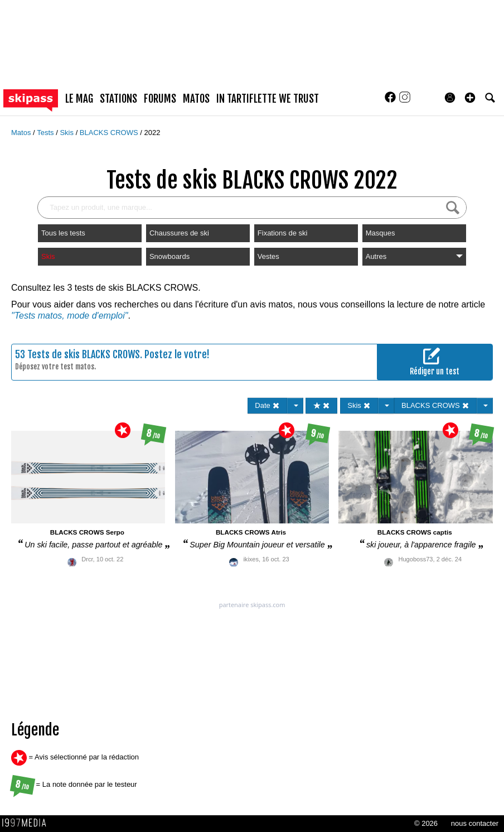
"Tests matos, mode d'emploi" (69, 316)
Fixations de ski (283, 233)
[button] (470, 98)
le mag (79, 99)
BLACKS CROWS (110, 133)
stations (118, 99)
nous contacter (475, 823)
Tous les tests (63, 233)
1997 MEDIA (27, 823)
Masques (381, 233)
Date (267, 405)
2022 (152, 133)
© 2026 (426, 823)
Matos (22, 133)
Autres (414, 256)
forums (160, 99)
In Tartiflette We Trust (268, 99)
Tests (46, 133)
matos (196, 99)
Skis (67, 133)
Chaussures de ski (179, 233)
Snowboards (169, 256)
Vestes (268, 256)
